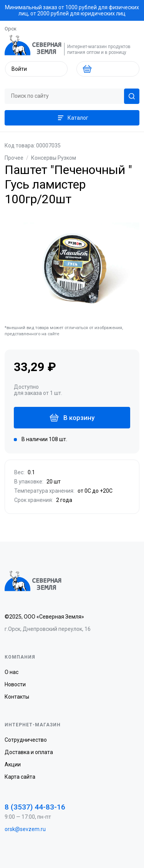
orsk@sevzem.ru (25, 829)
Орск (11, 29)
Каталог (72, 118)
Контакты (17, 697)
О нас (12, 672)
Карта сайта (20, 777)
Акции (13, 764)
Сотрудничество (26, 740)
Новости (15, 684)
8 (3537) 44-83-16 (35, 807)
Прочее (14, 158)
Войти (19, 69)
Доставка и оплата (29, 752)
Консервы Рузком (54, 158)
